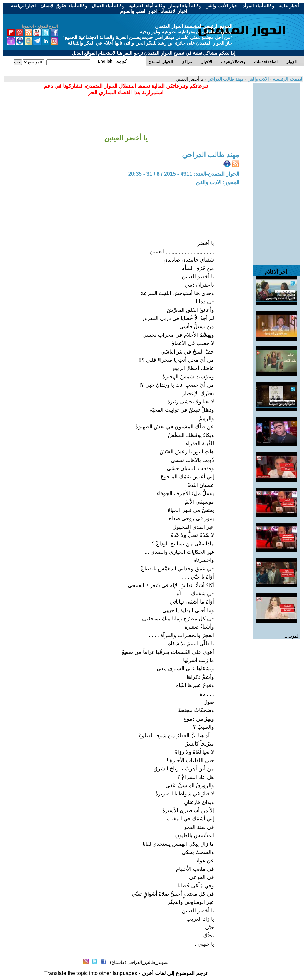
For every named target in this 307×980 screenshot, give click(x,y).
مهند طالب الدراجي (225, 79)
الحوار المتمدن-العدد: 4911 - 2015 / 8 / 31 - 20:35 (184, 174)
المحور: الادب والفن (218, 182)
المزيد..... (291, 636)
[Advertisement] (276, 171)
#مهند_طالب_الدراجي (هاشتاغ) (139, 962)
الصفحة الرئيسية (288, 79)
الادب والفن (257, 79)
